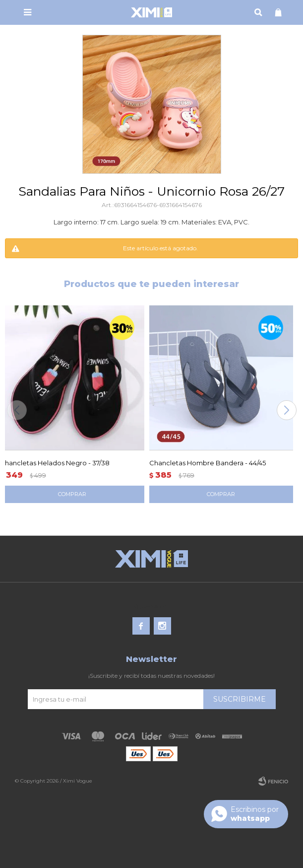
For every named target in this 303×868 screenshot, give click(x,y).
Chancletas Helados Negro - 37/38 (55, 463)
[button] (286, 410)
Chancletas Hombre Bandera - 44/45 (208, 463)
